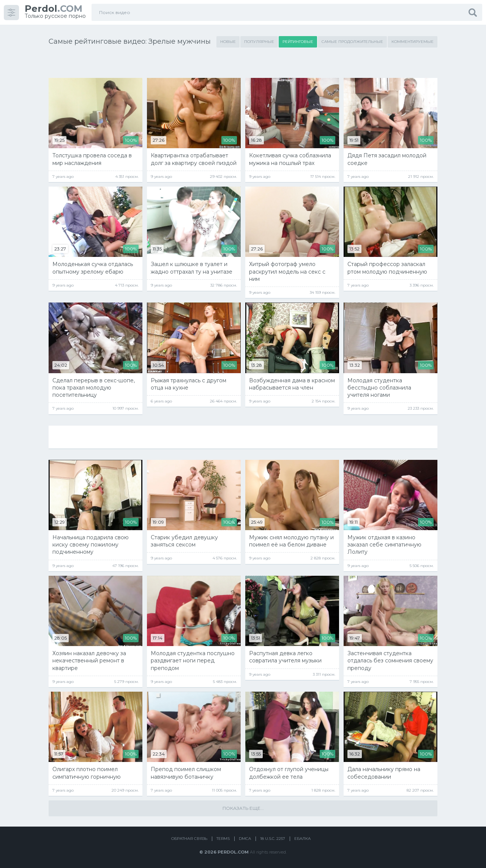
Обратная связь (189, 839)
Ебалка (302, 839)
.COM (54, 9)
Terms (223, 839)
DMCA (245, 839)
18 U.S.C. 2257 (273, 839)
